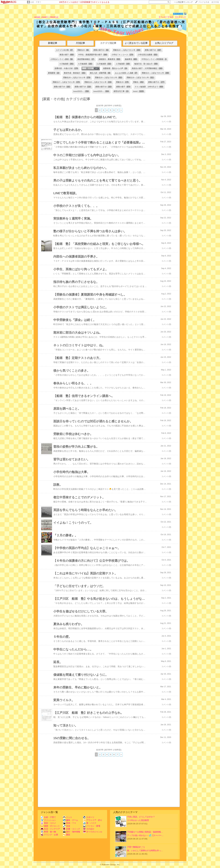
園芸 (67, 835)
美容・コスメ (48, 823)
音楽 (67, 826)
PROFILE (54, 17)
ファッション (48, 820)
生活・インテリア (50, 829)
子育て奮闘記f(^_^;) (136, 847)
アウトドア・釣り (93, 820)
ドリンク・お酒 (49, 835)
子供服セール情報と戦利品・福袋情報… (145, 832)
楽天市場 (215, 2)
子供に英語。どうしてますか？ (141, 817)
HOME (37, 17)
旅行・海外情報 (71, 832)
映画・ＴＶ (70, 823)
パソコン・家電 (92, 826)
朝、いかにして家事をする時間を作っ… (145, 851)
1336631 (178, 14)
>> (183, 2)
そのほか (89, 829)
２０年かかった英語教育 (138, 820)
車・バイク (90, 823)
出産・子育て (36, 2)
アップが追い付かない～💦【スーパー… (145, 835)
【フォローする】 (166, 17)
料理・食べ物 (48, 832)
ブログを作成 (204, 2)
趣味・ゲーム (71, 820)
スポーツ (89, 817)
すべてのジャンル (93, 832)
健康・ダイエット (50, 826)
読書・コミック (71, 829)
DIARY (45, 17)
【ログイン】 (180, 17)
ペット (68, 817)
